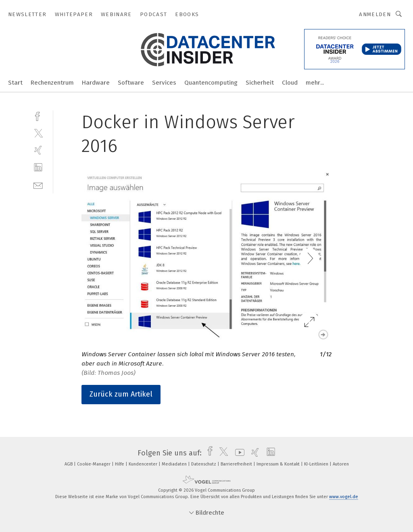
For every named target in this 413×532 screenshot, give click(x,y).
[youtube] (238, 453)
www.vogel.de (344, 497)
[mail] (38, 185)
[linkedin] (38, 167)
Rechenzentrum (52, 83)
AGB (69, 464)
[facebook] (38, 115)
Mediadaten (175, 464)
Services (164, 83)
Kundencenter (144, 464)
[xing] (38, 150)
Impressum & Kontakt (279, 464)
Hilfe (120, 464)
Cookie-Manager (94, 464)
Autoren (341, 464)
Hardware (96, 83)
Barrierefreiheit (237, 464)
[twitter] (38, 133)
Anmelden (375, 14)
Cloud (290, 83)
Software (131, 83)
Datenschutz (204, 464)
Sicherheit (260, 83)
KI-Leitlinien (317, 464)
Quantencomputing (211, 83)
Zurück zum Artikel (121, 394)
